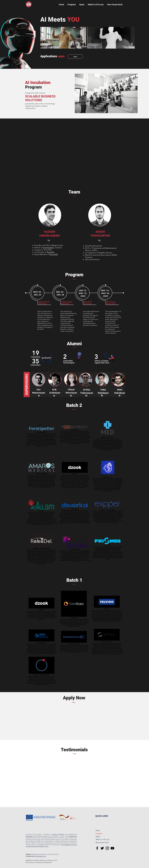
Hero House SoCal (102, 843)
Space (98, 837)
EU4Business (29, 836)
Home (98, 830)
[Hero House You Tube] (112, 848)
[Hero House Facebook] (97, 848)
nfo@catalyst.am (41, 856)
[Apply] (75, 57)
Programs (99, 833)
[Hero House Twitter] (102, 848)
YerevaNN (54, 254)
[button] (72, 4)
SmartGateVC (48, 248)
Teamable (50, 252)
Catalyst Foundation (58, 834)
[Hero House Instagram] (107, 848)
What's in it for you (102, 840)
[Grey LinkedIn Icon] (49, 240)
